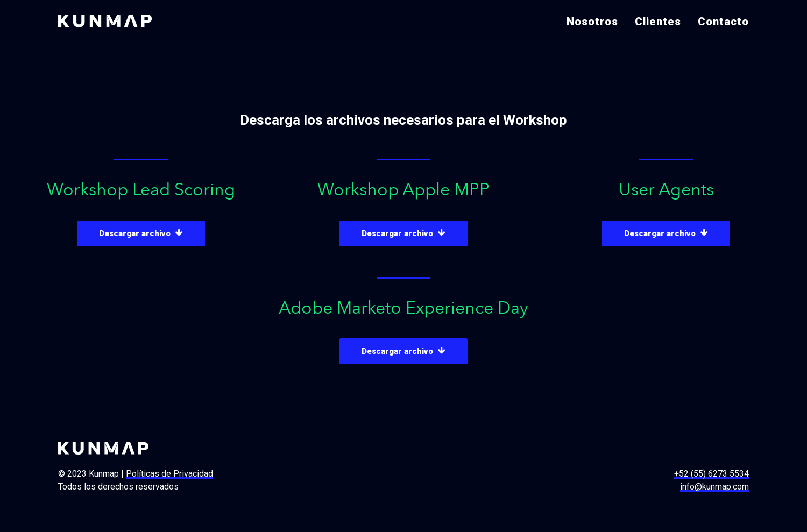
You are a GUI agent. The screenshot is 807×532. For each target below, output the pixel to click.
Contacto (723, 22)
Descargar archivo (141, 233)
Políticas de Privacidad (169, 474)
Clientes (658, 22)
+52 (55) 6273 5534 (712, 474)
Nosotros (592, 22)
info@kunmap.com (714, 487)
